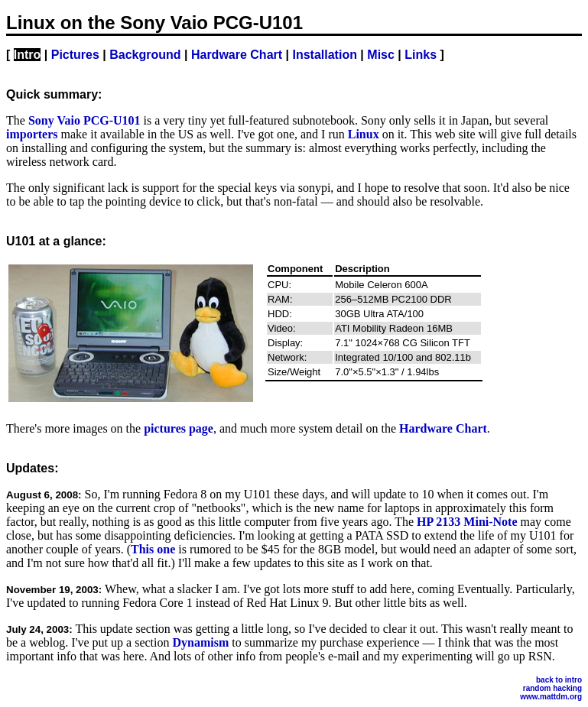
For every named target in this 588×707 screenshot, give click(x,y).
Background (145, 55)
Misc (381, 55)
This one (153, 549)
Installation (324, 55)
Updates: (32, 468)
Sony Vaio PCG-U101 (84, 120)
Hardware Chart (237, 55)
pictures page (179, 428)
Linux (364, 134)
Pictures (75, 55)
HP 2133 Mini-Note (467, 522)
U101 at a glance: (56, 241)
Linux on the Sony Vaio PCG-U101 (154, 23)
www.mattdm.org (551, 697)
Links (421, 55)
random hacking (552, 688)
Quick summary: (54, 94)
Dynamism (200, 642)
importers (32, 134)
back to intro (559, 680)
